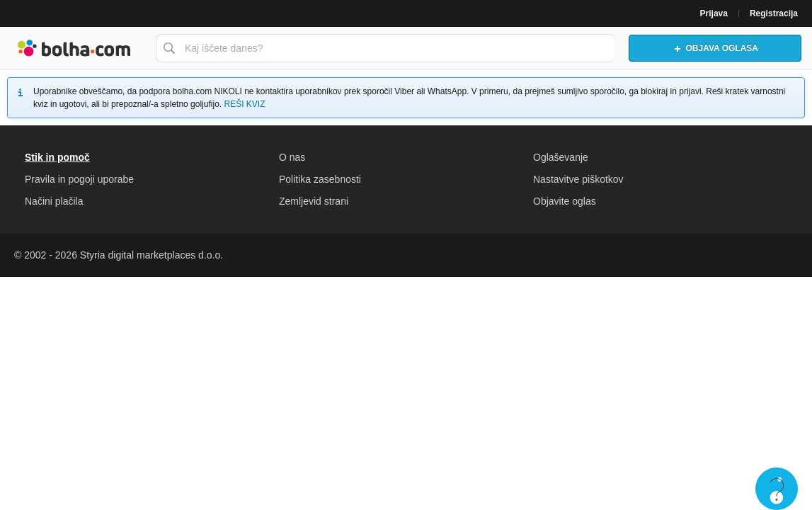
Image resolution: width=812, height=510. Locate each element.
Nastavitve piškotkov (578, 179)
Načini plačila (54, 201)
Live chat (777, 489)
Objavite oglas (565, 201)
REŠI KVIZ (244, 104)
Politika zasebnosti (320, 179)
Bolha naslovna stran (74, 48)
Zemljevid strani (314, 201)
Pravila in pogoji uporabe (79, 179)
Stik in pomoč (57, 157)
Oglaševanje (561, 157)
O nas (292, 157)
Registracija (774, 13)
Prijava (714, 13)
